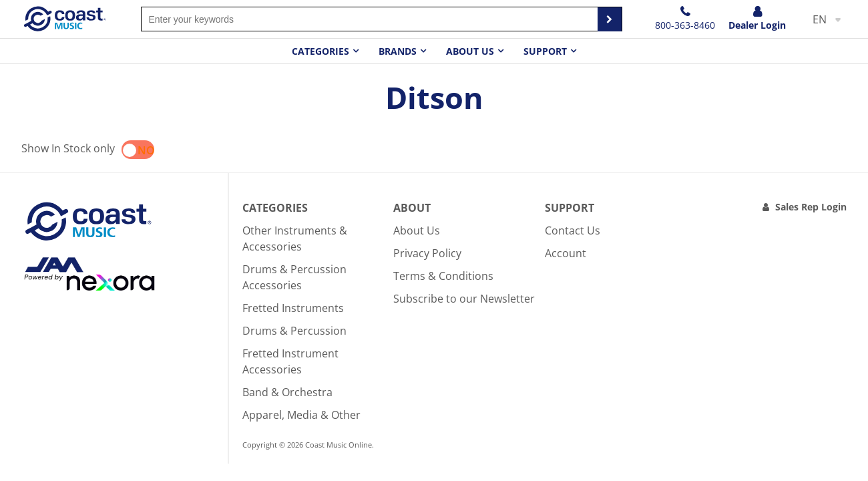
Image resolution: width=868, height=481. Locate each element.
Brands (398, 51)
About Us (417, 230)
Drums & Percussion (294, 331)
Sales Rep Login (811, 207)
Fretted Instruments (293, 308)
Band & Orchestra (287, 392)
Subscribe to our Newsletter (464, 299)
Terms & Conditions (443, 276)
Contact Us (573, 230)
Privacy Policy (427, 253)
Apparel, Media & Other (301, 415)
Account (566, 253)
